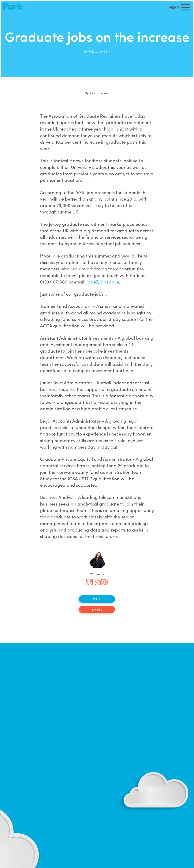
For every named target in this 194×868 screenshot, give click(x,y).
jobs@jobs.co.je (103, 282)
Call (97, 599)
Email (97, 609)
